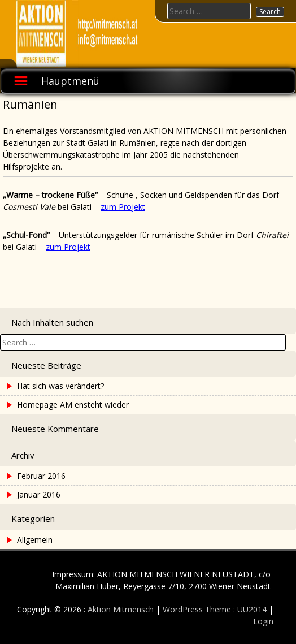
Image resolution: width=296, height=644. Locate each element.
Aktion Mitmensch (121, 609)
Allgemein (35, 540)
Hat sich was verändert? (60, 386)
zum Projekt (123, 207)
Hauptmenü (70, 81)
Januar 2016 (39, 494)
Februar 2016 (41, 476)
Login (263, 621)
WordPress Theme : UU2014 (215, 609)
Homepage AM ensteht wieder (73, 405)
